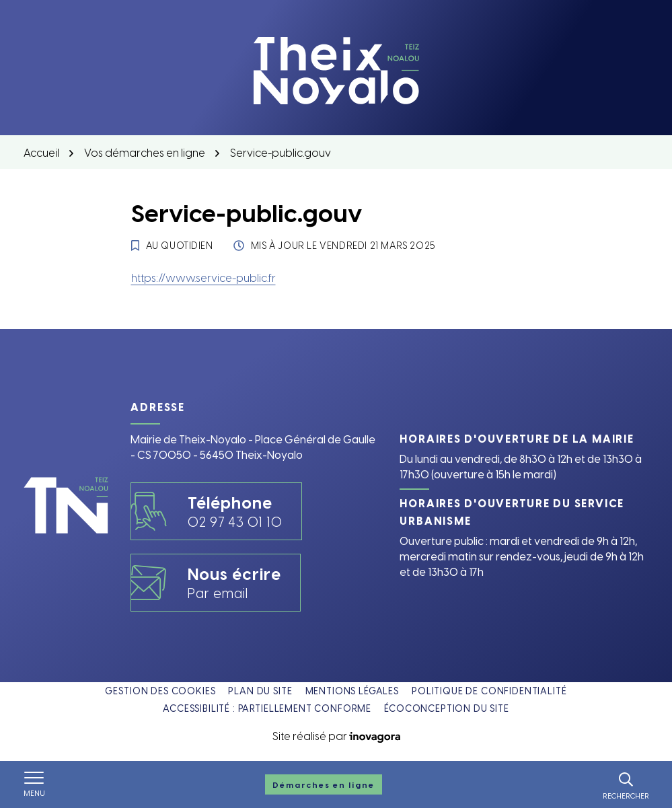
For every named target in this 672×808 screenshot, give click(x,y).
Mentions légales (352, 691)
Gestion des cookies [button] (160, 691)
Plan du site (260, 691)
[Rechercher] (626, 784)
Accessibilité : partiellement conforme (267, 708)
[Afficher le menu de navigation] (34, 784)
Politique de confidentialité (489, 691)
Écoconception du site (447, 708)
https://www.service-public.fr (203, 277)
